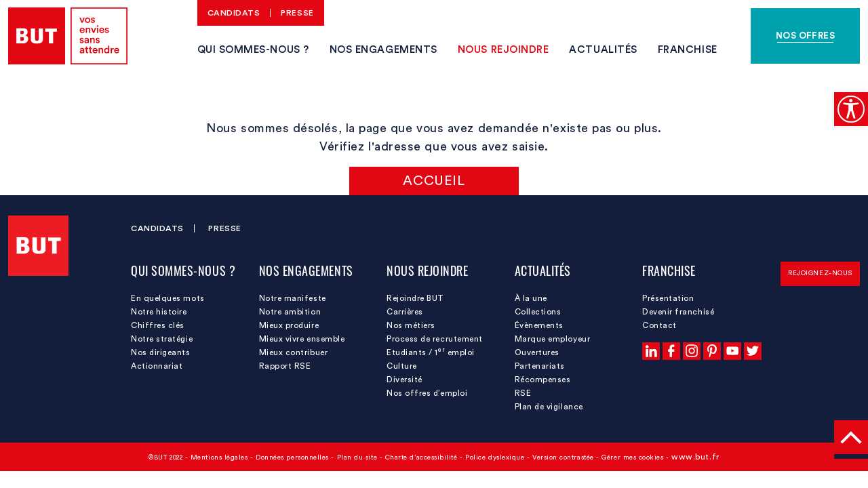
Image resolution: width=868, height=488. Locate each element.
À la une (531, 298)
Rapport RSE (285, 366)
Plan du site (357, 457)
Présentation (668, 298)
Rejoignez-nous (820, 273)
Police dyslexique (495, 457)
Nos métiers (411, 325)
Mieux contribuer (294, 352)
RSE (523, 393)
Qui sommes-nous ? (253, 50)
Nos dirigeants (161, 352)
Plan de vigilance (549, 407)
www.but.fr (695, 457)
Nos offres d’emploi (427, 393)
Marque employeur (553, 339)
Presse (297, 13)
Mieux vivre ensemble (302, 339)
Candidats (234, 13)
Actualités (603, 50)
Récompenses (543, 380)
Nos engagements (383, 50)
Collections (538, 312)
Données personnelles (292, 457)
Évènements (539, 325)
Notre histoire (159, 312)
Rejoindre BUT (415, 298)
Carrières (405, 312)
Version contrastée (563, 457)
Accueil (434, 181)
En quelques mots (168, 298)
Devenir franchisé (678, 312)
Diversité (405, 380)
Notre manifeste (293, 298)
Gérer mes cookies (632, 457)
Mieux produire (289, 325)
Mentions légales (219, 457)
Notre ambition (290, 312)
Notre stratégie (162, 339)
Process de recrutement (435, 339)
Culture (402, 366)
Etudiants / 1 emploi (431, 352)
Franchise (688, 50)
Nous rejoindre (504, 50)
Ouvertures (537, 352)
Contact (659, 325)
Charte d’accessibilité (421, 457)
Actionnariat (157, 366)
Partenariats (540, 366)
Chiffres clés (158, 325)
